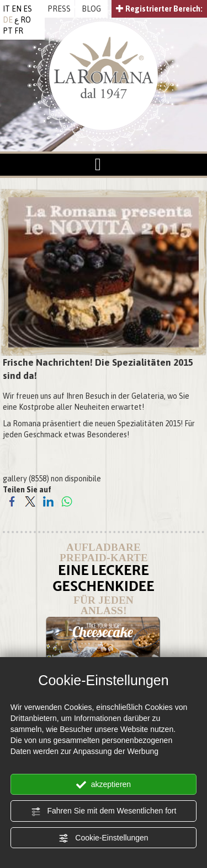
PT (8, 31)
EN (17, 9)
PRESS (59, 9)
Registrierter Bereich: (159, 9)
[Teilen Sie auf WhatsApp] (67, 501)
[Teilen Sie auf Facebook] (12, 501)
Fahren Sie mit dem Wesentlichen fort (104, 811)
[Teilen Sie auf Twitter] (30, 501)
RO (26, 20)
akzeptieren (104, 785)
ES (28, 9)
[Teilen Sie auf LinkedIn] (48, 501)
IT (6, 9)
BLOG (91, 9)
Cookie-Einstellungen (103, 838)
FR (19, 31)
